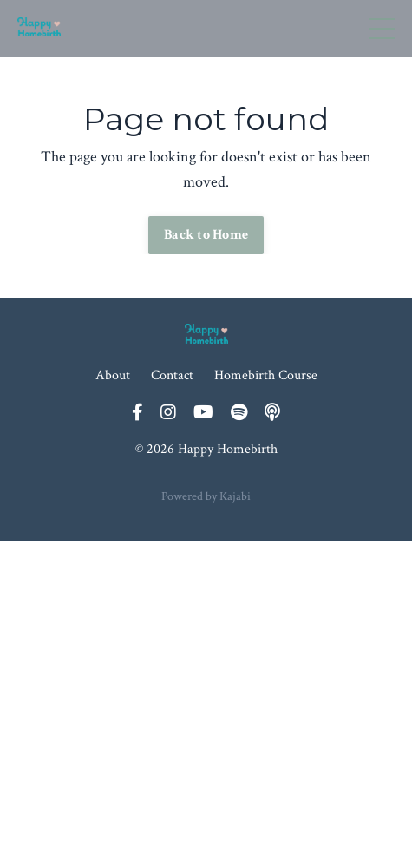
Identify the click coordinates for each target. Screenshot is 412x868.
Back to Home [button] (206, 235)
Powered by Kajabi (206, 496)
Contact (172, 375)
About (113, 375)
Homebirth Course (266, 375)
